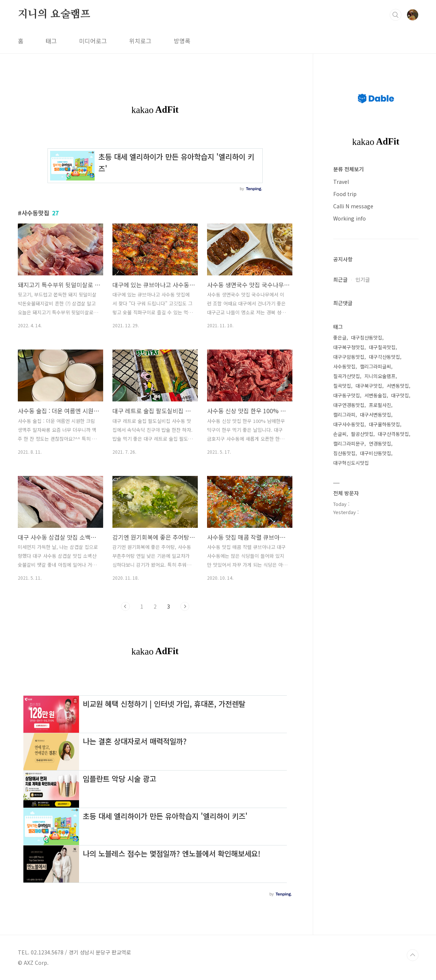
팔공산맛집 (362, 434)
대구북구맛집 (369, 386)
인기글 (363, 279)
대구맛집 (400, 395)
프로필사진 (380, 405)
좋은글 (340, 337)
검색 (396, 15)
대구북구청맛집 (349, 347)
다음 (185, 606)
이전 (125, 606)
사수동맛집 (344, 366)
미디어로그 (93, 41)
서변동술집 (376, 395)
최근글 (340, 279)
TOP (413, 955)
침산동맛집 (344, 453)
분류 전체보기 (348, 169)
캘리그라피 (344, 415)
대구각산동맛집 (384, 357)
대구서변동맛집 (376, 415)
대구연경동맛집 (349, 405)
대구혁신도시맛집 (351, 463)
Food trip (345, 194)
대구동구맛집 (347, 395)
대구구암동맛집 (349, 357)
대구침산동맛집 (367, 337)
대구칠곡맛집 (382, 347)
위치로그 (140, 41)
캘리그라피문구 (349, 443)
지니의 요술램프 (54, 14)
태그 (51, 41)
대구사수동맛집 (349, 424)
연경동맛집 (380, 443)
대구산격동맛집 (393, 434)
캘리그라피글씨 (376, 366)
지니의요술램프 (380, 376)
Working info (350, 218)
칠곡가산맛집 (347, 376)
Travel (341, 182)
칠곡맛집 (342, 386)
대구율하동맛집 (384, 424)
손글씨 (340, 434)
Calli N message (353, 206)
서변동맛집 (398, 386)
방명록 (182, 41)
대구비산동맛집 (376, 453)
